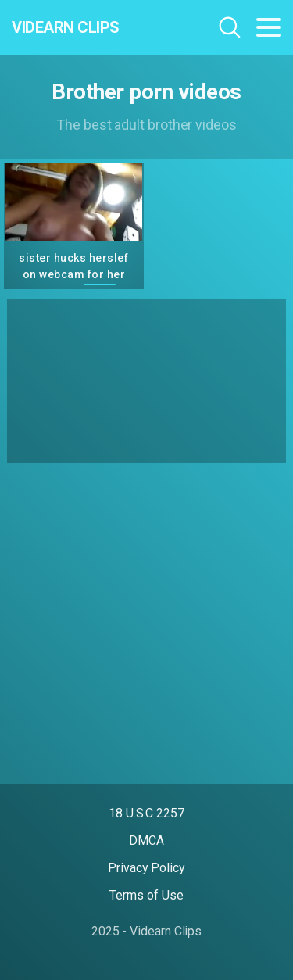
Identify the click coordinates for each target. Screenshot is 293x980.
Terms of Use (146, 895)
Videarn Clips (66, 27)
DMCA (146, 841)
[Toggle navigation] (269, 27)
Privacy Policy (146, 868)
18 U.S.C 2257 (146, 813)
